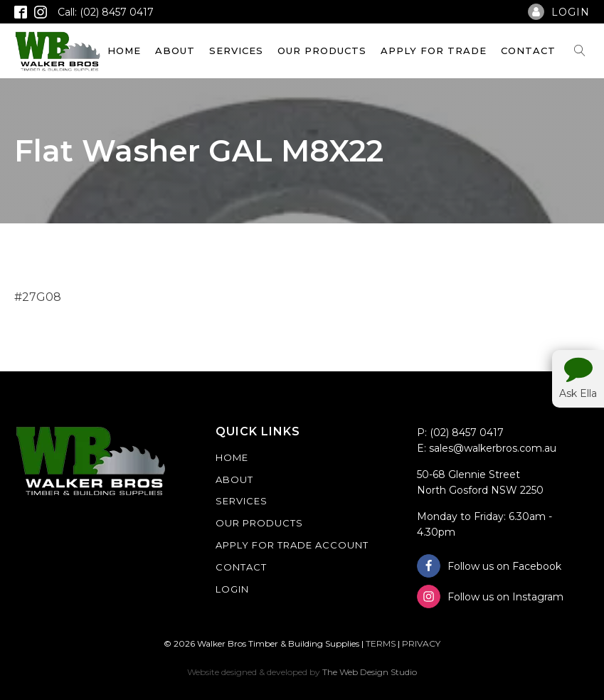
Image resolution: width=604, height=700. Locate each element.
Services (236, 51)
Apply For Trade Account (292, 545)
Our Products (322, 51)
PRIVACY (421, 643)
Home (124, 51)
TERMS (381, 643)
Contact (528, 51)
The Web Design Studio (370, 672)
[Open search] (580, 51)
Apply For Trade (434, 51)
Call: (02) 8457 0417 (106, 12)
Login (232, 589)
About (175, 51)
